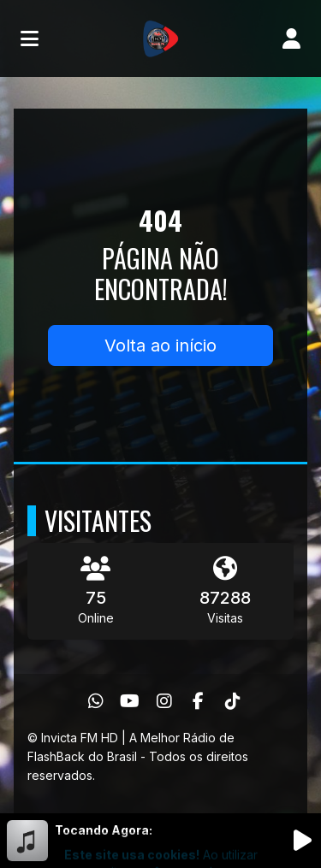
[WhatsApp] (96, 701)
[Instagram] (164, 701)
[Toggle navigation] (30, 38)
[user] (291, 38)
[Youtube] (130, 701)
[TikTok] (233, 701)
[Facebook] (198, 701)
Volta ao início (160, 345)
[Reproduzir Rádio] (302, 841)
